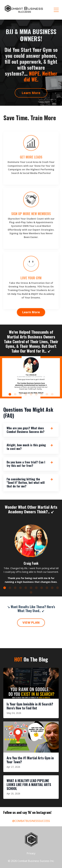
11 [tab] (58, 588)
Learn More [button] (31, 93)
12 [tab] (31, 592)
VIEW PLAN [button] (31, 622)
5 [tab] (31, 394)
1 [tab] (10, 394)
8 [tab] (47, 394)
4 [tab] (26, 394)
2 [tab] (15, 394)
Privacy (31, 853)
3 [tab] (21, 394)
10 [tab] (52, 588)
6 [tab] (36, 394)
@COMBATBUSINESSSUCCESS (31, 821)
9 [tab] (52, 394)
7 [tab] (42, 394)
